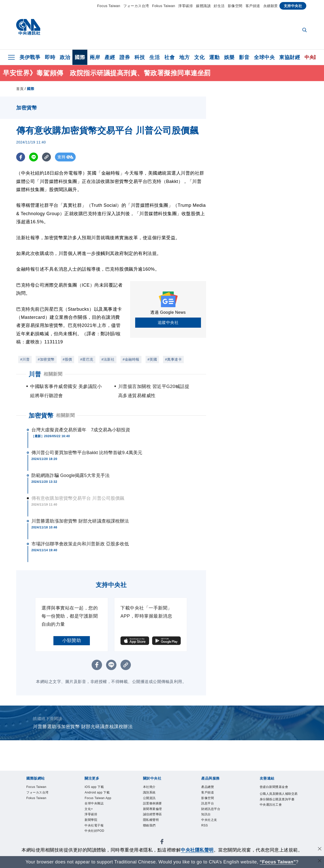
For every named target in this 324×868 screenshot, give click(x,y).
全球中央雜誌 (99, 815)
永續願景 (271, 6)
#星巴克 (87, 359)
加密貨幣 (41, 415)
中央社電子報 (99, 842)
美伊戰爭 (30, 57)
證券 (125, 57)
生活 (155, 57)
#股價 (67, 359)
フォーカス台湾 (136, 6)
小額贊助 (72, 640)
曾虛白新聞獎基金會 (278, 791)
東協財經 (290, 57)
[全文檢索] (305, 30)
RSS (206, 836)
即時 (50, 57)
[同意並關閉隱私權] (320, 849)
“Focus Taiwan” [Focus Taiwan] (278, 862)
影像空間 (235, 6)
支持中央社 (293, 6)
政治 (65, 57)
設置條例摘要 (157, 808)
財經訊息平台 (215, 815)
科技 (140, 57)
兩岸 (95, 57)
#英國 (152, 359)
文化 (199, 57)
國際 (80, 57)
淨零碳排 (186, 6)
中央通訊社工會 (276, 822)
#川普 (25, 359)
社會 (169, 57)
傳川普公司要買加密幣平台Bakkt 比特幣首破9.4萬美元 (87, 453)
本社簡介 (152, 788)
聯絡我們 (152, 836)
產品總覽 (211, 788)
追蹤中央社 (168, 322)
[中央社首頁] (28, 28)
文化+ (91, 822)
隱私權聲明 (155, 829)
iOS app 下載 (99, 788)
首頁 (20, 89)
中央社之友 (213, 829)
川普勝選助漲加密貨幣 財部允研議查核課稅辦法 (80, 521)
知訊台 (208, 822)
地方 (184, 57)
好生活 (219, 6)
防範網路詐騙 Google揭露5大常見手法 (70, 475)
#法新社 (108, 359)
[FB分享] (21, 157)
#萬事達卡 (173, 359)
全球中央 (264, 57)
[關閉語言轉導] (320, 861)
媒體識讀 (203, 6)
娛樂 (229, 57)
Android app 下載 (103, 795)
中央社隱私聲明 (197, 850)
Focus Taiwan (109, 6)
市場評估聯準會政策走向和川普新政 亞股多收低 (80, 544)
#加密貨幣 (46, 359)
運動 (214, 57)
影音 (244, 57)
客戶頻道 (253, 6)
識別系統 (152, 795)
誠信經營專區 (157, 822)
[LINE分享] (34, 157)
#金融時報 (131, 359)
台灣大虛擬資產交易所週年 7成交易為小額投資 (81, 430)
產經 (110, 57)
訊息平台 (211, 808)
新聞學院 (94, 836)
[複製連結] (46, 157)
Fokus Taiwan (164, 6)
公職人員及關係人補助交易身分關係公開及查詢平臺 (278, 808)
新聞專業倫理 (157, 815)
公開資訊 (152, 801)
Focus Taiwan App (99, 805)
